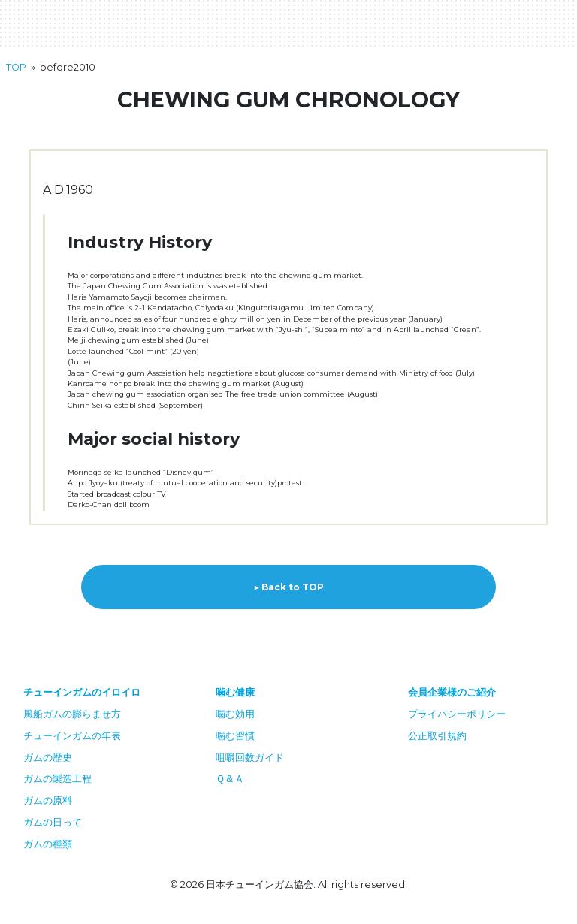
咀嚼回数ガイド (250, 758)
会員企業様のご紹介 (452, 692)
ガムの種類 (48, 844)
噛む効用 (235, 714)
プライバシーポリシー (457, 714)
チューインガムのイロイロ (82, 692)
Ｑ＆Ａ (230, 779)
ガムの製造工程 (57, 779)
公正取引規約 (437, 736)
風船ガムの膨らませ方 (72, 714)
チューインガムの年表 (72, 736)
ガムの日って (53, 822)
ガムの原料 (48, 800)
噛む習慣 (235, 736)
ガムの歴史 (48, 758)
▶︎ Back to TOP (288, 587)
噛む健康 (235, 692)
